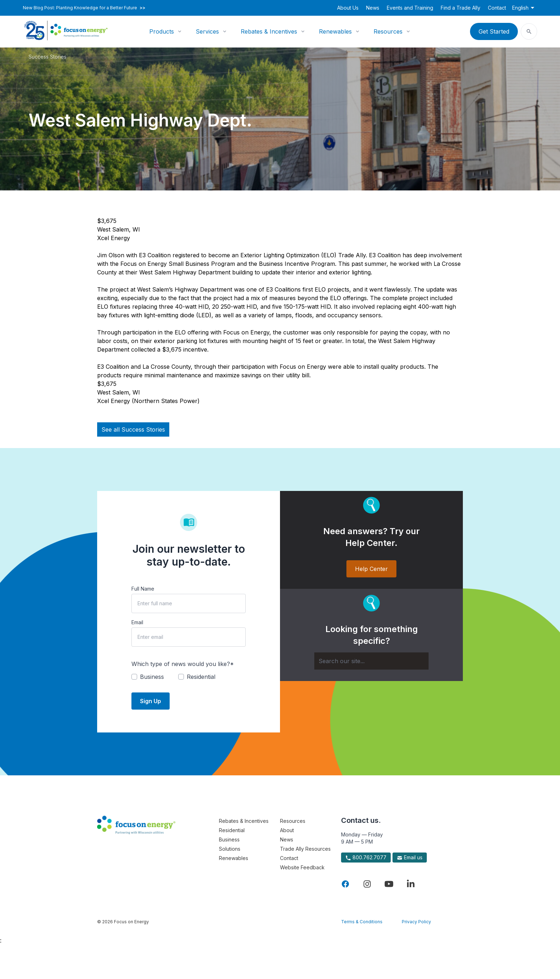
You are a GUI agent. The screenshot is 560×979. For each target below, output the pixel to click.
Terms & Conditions (362, 922)
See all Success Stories (133, 429)
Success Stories (47, 57)
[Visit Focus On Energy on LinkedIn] (411, 884)
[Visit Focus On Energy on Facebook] (345, 884)
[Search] (371, 661)
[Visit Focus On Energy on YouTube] (389, 884)
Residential (232, 830)
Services (207, 31)
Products (162, 31)
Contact (497, 8)
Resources (388, 31)
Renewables (335, 31)
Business (229, 839)
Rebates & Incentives (269, 31)
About (287, 830)
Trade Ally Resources (305, 849)
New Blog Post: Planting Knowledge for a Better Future (84, 8)
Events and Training (410, 8)
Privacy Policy (416, 922)
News (373, 8)
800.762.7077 (366, 858)
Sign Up (151, 701)
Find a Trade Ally (461, 8)
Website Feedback (302, 867)
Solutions (230, 849)
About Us (348, 8)
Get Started (494, 31)
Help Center (371, 569)
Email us (410, 858)
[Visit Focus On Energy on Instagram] (367, 884)
